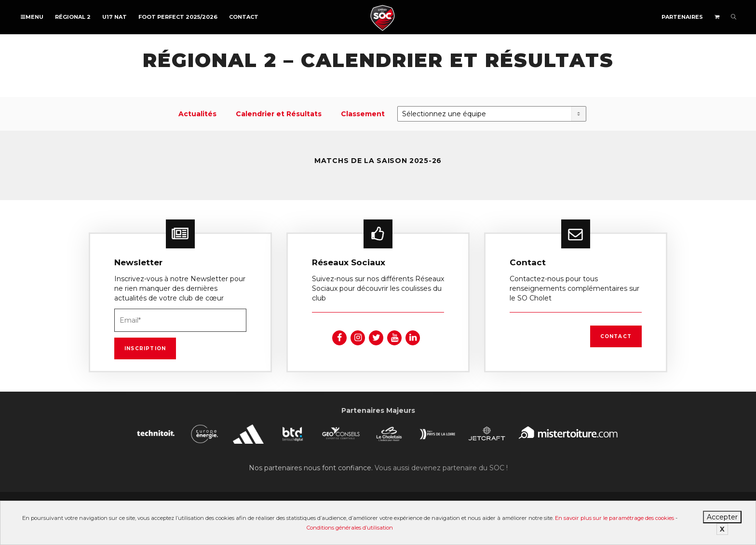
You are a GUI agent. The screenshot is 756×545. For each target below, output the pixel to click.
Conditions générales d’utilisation (350, 528)
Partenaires (682, 17)
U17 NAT (115, 17)
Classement (363, 114)
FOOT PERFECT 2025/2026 (178, 17)
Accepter (722, 517)
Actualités (197, 114)
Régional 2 (73, 17)
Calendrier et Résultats (279, 114)
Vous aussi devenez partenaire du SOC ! (441, 468)
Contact (244, 17)
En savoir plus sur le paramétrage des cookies (614, 518)
